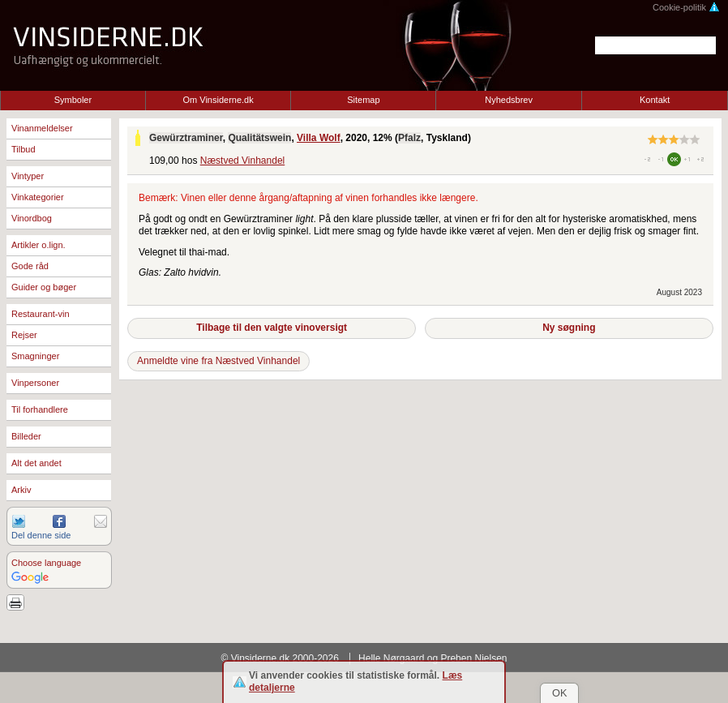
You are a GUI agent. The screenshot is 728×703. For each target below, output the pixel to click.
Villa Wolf (319, 138)
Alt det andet (36, 463)
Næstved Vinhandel (243, 161)
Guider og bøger (44, 287)
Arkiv (21, 490)
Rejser (24, 335)
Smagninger (35, 356)
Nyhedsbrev (509, 100)
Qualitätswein (259, 138)
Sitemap (363, 100)
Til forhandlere (40, 409)
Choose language (46, 563)
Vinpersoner (35, 383)
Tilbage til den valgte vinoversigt (272, 328)
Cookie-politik (686, 7)
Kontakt (655, 100)
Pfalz (409, 138)
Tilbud (24, 149)
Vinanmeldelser (42, 128)
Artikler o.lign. (39, 245)
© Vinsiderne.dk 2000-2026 (280, 658)
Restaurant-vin (41, 314)
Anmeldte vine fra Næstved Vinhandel (218, 361)
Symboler (73, 100)
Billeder (26, 436)
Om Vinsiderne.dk (218, 100)
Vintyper (28, 176)
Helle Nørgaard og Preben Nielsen (433, 658)
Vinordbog (32, 218)
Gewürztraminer (186, 138)
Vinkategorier (38, 197)
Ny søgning (569, 328)
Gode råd (30, 266)
